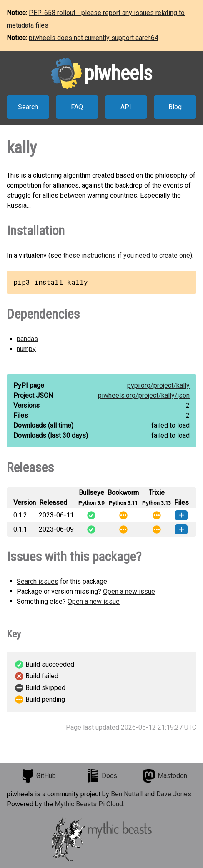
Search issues (38, 581)
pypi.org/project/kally (158, 385)
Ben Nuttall (127, 794)
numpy (26, 349)
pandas (27, 339)
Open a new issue (129, 591)
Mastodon (165, 776)
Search (28, 107)
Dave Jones (174, 794)
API (126, 107)
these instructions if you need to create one (127, 255)
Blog (175, 107)
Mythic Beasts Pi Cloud (89, 804)
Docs (102, 776)
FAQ (77, 107)
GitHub (38, 776)
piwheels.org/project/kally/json (144, 395)
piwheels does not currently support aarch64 (94, 38)
